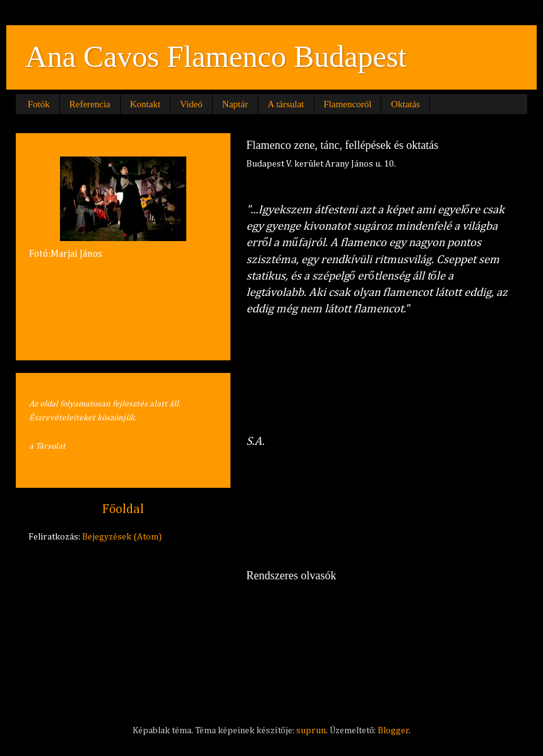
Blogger (393, 731)
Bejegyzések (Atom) (122, 537)
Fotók (39, 104)
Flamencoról (348, 104)
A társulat (286, 104)
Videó (191, 104)
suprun (311, 731)
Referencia (90, 104)
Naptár (235, 104)
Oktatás (405, 104)
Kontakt (145, 104)
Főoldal (123, 509)
